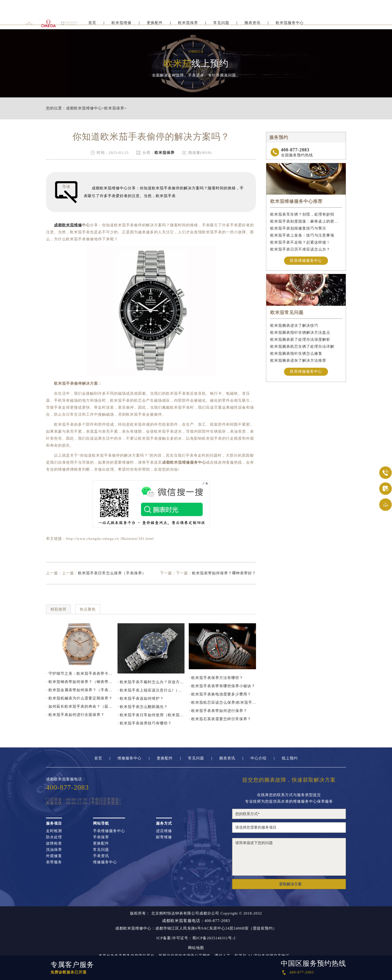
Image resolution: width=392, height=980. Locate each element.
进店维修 (164, 831)
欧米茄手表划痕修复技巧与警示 (298, 228)
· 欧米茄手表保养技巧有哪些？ (145, 723)
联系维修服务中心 (306, 261)
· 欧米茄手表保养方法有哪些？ (216, 678)
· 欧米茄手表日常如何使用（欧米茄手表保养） (151, 715)
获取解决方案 (290, 884)
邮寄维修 (164, 837)
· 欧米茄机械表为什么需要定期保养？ (79, 698)
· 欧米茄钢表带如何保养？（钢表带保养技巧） (80, 682)
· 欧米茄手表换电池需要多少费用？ (220, 694)
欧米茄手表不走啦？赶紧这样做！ (300, 242)
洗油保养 (54, 850)
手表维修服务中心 (109, 831)
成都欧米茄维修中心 (84, 108)
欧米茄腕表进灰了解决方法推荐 (298, 360)
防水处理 (54, 837)
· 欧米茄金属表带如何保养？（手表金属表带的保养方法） (80, 690)
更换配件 (155, 24)
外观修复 (54, 856)
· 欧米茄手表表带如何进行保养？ (218, 711)
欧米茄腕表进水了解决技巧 (294, 326)
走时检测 (54, 831)
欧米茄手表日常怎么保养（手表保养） (112, 573)
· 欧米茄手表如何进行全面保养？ (75, 715)
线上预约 (290, 758)
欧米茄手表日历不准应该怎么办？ (300, 249)
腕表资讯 (252, 24)
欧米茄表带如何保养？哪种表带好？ (224, 573)
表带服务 (54, 862)
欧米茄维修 (121, 24)
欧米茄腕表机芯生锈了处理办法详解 (302, 346)
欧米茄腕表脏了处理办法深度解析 (300, 339)
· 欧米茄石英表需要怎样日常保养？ (220, 719)
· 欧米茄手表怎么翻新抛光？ (143, 707)
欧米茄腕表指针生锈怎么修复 (296, 353)
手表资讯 (101, 856)
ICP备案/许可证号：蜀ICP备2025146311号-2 (196, 938)
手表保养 (101, 837)
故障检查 (54, 843)
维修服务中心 (129, 758)
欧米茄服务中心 (290, 24)
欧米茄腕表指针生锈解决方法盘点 (300, 332)
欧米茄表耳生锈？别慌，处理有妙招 (302, 214)
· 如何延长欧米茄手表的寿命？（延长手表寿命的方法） (80, 706)
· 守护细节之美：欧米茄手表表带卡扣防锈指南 (80, 673)
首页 (92, 24)
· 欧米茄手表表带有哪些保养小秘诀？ (222, 686)
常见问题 (221, 24)
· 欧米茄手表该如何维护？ (141, 698)
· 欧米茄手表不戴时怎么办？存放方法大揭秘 (151, 682)
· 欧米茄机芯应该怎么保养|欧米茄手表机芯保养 (222, 702)
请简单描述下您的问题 (289, 857)
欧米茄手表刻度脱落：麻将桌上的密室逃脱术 (306, 221)
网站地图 (196, 948)
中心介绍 (258, 758)
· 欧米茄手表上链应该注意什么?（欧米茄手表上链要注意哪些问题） (151, 690)
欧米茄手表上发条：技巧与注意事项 (302, 235)
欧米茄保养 (188, 24)
